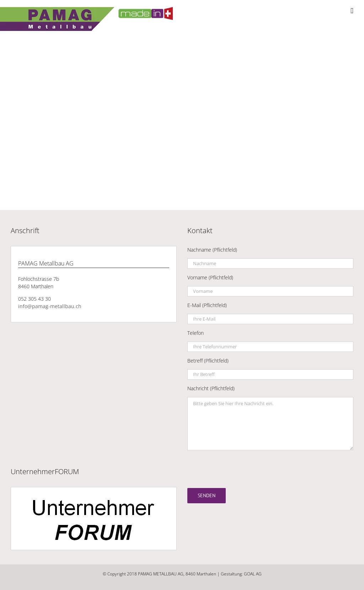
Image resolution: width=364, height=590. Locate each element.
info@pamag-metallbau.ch (50, 306)
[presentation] (241, 469)
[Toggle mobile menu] (352, 11)
